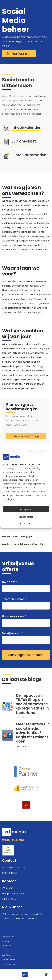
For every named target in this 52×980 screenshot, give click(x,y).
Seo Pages (6, 955)
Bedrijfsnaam (26, 637)
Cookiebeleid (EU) (9, 959)
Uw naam (26, 585)
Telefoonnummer (26, 602)
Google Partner (8, 937)
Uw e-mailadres (26, 620)
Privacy (5, 950)
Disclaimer (6, 946)
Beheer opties (26, 517)
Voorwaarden (8, 941)
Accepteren (26, 509)
